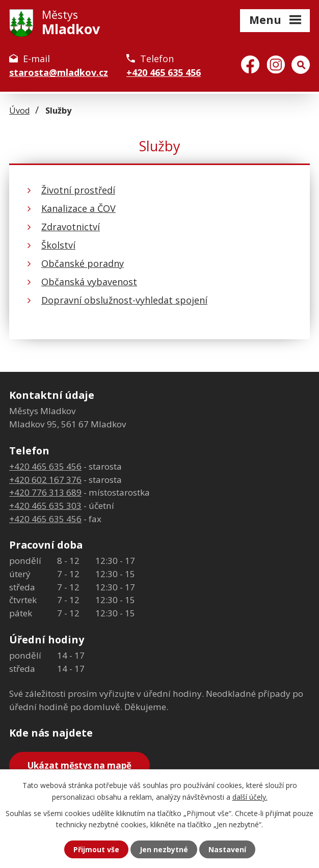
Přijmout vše (96, 849)
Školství (58, 245)
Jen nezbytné (164, 849)
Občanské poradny (83, 263)
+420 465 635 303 (45, 506)
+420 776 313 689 (45, 492)
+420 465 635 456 (164, 72)
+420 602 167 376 (45, 480)
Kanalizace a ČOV (78, 208)
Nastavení (227, 849)
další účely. (250, 796)
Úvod (19, 111)
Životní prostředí (78, 190)
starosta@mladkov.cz (59, 72)
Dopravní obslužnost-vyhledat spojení (124, 300)
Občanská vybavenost (89, 282)
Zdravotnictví (71, 227)
